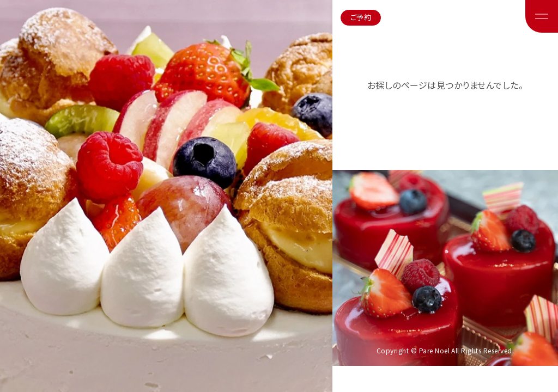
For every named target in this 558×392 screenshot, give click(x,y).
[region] (279, 196)
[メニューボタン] (542, 16)
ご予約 (361, 17)
